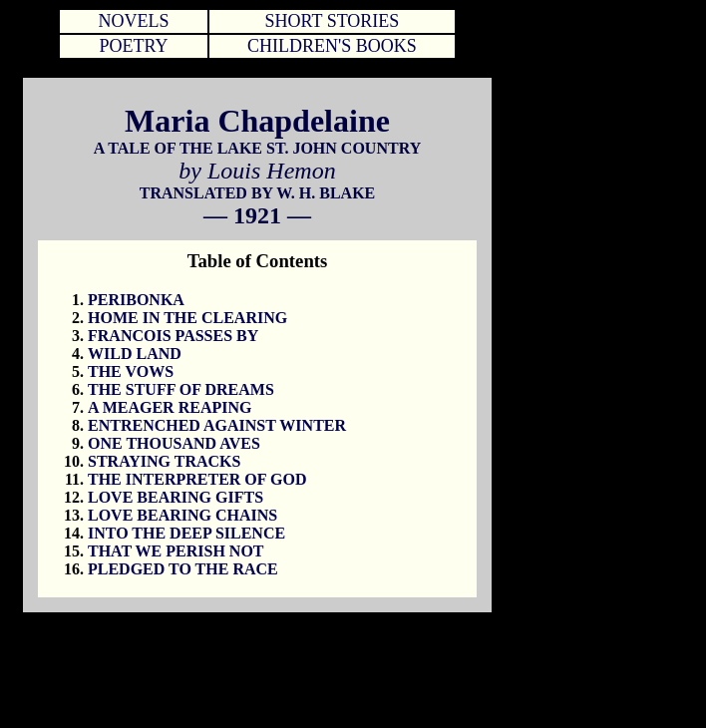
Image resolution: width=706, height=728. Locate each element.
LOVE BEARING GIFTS (176, 497)
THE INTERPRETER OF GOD (197, 479)
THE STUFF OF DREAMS (181, 389)
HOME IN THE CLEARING (187, 318)
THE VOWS (131, 371)
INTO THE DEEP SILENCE (186, 533)
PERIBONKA (136, 300)
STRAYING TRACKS (164, 461)
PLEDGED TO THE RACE (183, 569)
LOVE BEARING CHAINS (182, 515)
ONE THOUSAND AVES (174, 443)
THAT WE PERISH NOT (176, 551)
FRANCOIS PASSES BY (173, 336)
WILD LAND (135, 354)
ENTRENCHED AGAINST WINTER (217, 425)
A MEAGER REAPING (170, 407)
